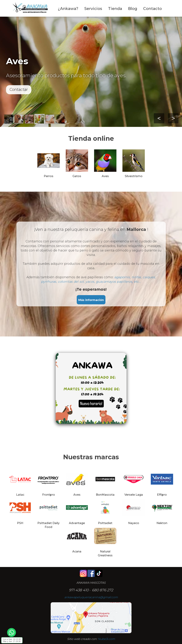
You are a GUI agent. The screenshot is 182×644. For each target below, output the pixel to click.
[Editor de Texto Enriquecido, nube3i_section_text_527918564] (91, 391)
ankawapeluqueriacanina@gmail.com (91, 597)
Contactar (19, 90)
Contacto (152, 9)
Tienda (115, 9)
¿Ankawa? (68, 9)
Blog (133, 9)
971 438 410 (79, 590)
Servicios (93, 9)
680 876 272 (103, 590)
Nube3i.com (106, 639)
